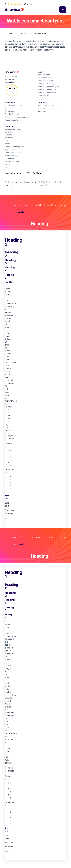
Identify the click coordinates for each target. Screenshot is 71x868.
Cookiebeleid (10, 158)
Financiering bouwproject (47, 92)
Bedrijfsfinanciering (45, 80)
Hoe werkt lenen (44, 75)
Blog (7, 141)
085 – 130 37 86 (34, 173)
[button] (63, 10)
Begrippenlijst (10, 150)
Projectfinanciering (45, 77)
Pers (7, 167)
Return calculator (12, 120)
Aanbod (8, 108)
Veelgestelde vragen (13, 129)
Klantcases (9, 138)
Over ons (8, 135)
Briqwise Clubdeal (12, 114)
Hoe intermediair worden (47, 105)
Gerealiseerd (10, 111)
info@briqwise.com (14, 173)
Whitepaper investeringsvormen (17, 117)
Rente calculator (44, 95)
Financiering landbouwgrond (48, 86)
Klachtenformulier (12, 161)
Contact (8, 132)
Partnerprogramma (45, 108)
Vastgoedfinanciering (46, 83)
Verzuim (8, 164)
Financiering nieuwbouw (47, 89)
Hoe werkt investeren (13, 105)
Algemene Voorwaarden (14, 152)
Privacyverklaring (12, 155)
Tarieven (8, 144)
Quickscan (42, 111)
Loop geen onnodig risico (15, 147)
